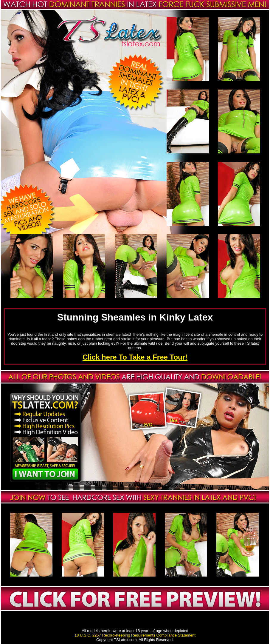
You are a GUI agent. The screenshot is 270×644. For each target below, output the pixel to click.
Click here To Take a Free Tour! (135, 357)
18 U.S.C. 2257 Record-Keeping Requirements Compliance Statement (135, 635)
